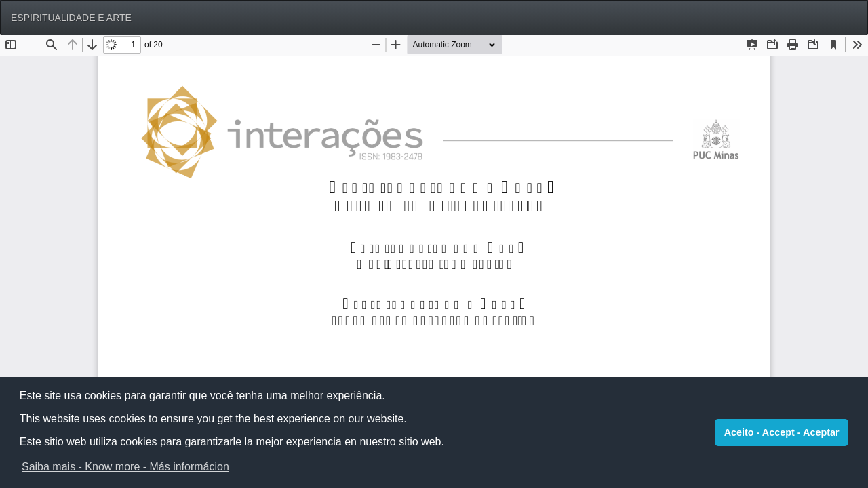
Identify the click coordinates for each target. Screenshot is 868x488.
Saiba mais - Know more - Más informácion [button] (125, 467)
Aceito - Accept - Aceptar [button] (782, 432)
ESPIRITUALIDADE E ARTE (71, 18)
